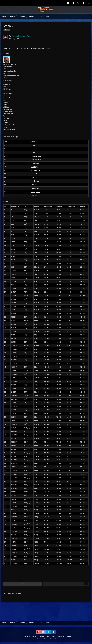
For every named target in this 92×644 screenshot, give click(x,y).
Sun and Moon (27, 48)
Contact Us (60, 636)
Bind (33, 145)
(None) (6, 100)
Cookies (68, 636)
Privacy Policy (50, 636)
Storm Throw (36, 170)
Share (23, 584)
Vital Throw (35, 163)
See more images (9, 64)
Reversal (34, 195)
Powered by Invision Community (46, 639)
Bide (33, 153)
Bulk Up (34, 178)
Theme (41, 636)
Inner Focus (8, 109)
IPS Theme (25, 636)
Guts (5, 105)
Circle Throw (36, 181)
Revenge (34, 167)
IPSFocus (33, 636)
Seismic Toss (36, 160)
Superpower (36, 192)
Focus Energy (36, 156)
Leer (33, 149)
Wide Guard (36, 188)
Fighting (6, 118)
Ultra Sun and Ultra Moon (12, 48)
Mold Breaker (8, 114)
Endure (34, 185)
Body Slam (35, 174)
